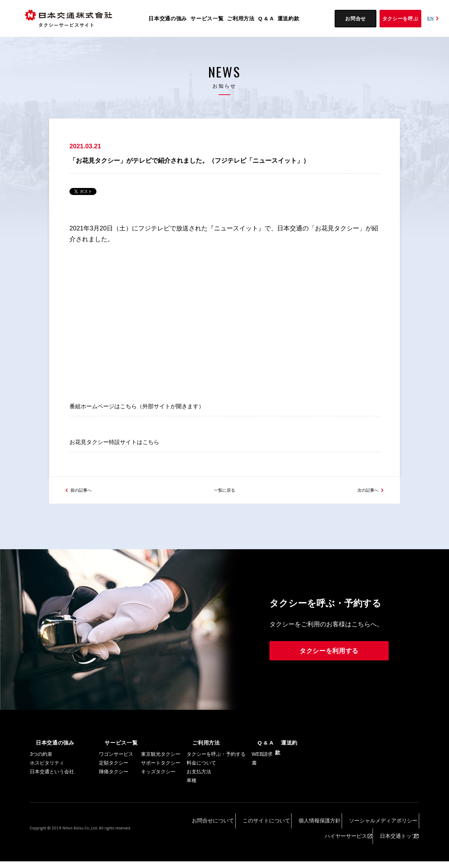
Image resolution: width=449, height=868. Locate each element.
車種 (192, 812)
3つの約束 (41, 785)
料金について (201, 794)
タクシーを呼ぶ (400, 19)
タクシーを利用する (329, 683)
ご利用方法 (241, 18)
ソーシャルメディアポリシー (303, 847)
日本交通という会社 (52, 803)
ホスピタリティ (47, 794)
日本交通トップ (397, 847)
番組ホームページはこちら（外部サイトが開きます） (145, 415)
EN (434, 18)
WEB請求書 (262, 790)
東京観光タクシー (161, 785)
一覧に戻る (224, 521)
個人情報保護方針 (252, 847)
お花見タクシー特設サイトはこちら (120, 466)
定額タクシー (114, 794)
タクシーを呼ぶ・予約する (216, 785)
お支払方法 (199, 803)
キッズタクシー (158, 803)
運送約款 (289, 18)
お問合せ (356, 19)
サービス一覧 (207, 18)
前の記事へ (85, 521)
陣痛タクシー (114, 803)
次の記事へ (364, 521)
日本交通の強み (168, 18)
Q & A (266, 18)
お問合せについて (166, 847)
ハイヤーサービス (357, 847)
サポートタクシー (161, 794)
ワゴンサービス (116, 785)
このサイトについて (209, 847)
